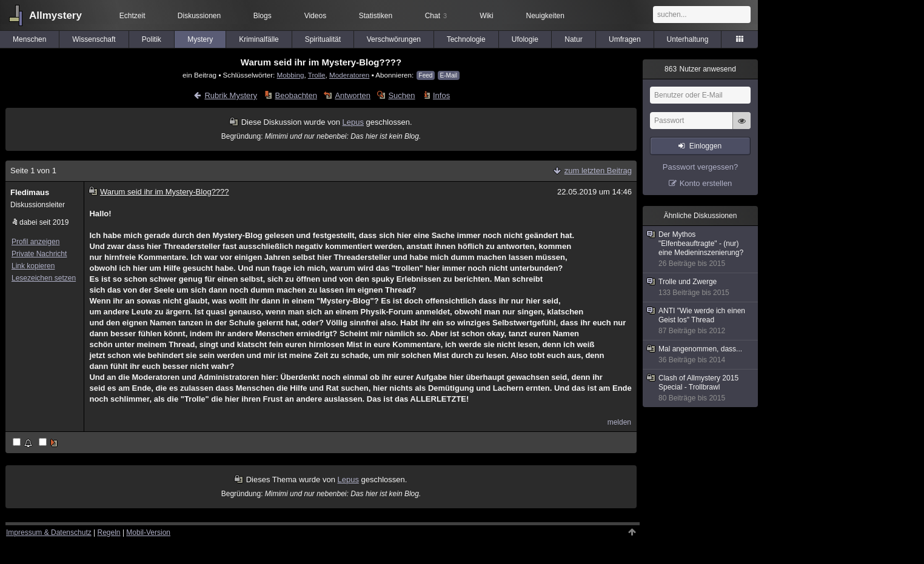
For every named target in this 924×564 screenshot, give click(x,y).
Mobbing (291, 75)
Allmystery (55, 15)
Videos (315, 16)
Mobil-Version (148, 532)
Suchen (401, 95)
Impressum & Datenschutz (49, 532)
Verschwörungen (394, 39)
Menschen (29, 39)
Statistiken (376, 16)
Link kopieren (33, 266)
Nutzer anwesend (700, 69)
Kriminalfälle (259, 39)
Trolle (317, 75)
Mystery (200, 39)
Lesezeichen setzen (44, 278)
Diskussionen (199, 16)
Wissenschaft (94, 39)
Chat (436, 16)
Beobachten (296, 95)
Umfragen (625, 39)
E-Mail (449, 75)
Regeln (109, 532)
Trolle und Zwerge (701, 287)
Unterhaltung (688, 39)
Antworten (353, 95)
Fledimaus (30, 192)
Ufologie (525, 39)
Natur (573, 39)
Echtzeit (132, 16)
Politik (152, 39)
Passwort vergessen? (700, 167)
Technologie (466, 39)
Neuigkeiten (545, 16)
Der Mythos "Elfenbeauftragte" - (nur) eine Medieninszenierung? (701, 249)
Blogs (263, 16)
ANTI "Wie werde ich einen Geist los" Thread (701, 321)
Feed (426, 75)
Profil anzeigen (35, 242)
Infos (441, 95)
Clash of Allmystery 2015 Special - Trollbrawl (701, 388)
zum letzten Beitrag (598, 171)
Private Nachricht (39, 254)
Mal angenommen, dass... (701, 355)
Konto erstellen (706, 183)
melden (619, 422)
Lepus (353, 122)
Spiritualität (323, 39)
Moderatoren (349, 75)
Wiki (487, 16)
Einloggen (705, 146)
